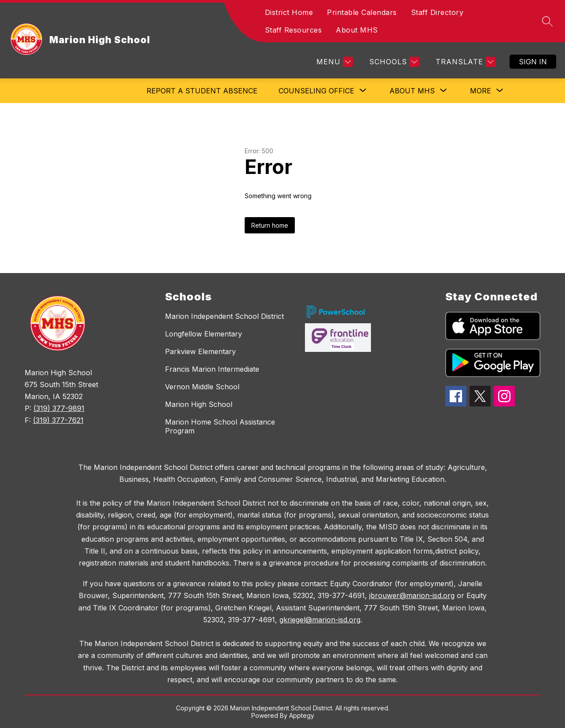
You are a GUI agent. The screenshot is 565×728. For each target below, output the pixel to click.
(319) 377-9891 (59, 408)
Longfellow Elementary (204, 334)
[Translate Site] (464, 62)
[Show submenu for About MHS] (412, 91)
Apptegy (302, 715)
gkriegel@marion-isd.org (320, 620)
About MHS (357, 30)
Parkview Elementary (200, 351)
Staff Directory (437, 12)
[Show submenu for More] (481, 91)
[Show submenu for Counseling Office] (316, 91)
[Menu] (334, 62)
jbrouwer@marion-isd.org (412, 595)
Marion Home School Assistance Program (220, 426)
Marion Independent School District (224, 316)
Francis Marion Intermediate (212, 369)
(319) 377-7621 (58, 420)
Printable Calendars (362, 12)
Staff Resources (294, 30)
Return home (270, 225)
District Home (289, 12)
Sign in (533, 62)
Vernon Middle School (202, 387)
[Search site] (547, 21)
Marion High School (199, 404)
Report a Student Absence (202, 91)
